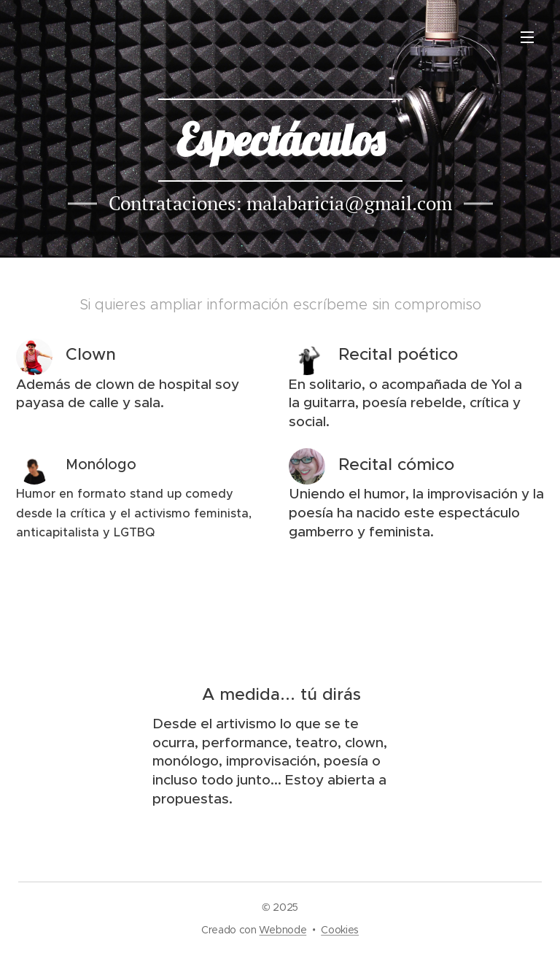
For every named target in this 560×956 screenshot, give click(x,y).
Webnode (283, 930)
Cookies (340, 930)
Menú (527, 37)
